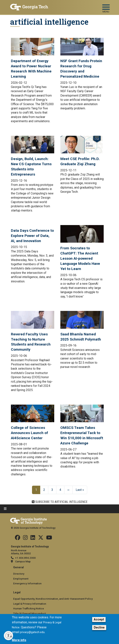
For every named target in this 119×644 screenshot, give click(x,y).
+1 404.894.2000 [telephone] (25, 558)
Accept (99, 619)
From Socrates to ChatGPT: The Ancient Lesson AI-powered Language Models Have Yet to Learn (80, 258)
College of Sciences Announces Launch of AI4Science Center (30, 433)
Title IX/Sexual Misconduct (30, 613)
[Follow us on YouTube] (49, 538)
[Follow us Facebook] (18, 538)
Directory (19, 574)
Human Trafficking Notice (29, 608)
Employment (21, 579)
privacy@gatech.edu (32, 632)
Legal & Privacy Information (30, 604)
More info (19, 640)
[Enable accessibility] (8, 636)
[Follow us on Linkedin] (33, 538)
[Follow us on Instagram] (25, 538)
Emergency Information (27, 583)
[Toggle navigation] (106, 5)
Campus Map (23, 561)
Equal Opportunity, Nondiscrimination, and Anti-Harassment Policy (53, 599)
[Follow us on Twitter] (41, 538)
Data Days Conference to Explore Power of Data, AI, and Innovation (32, 236)
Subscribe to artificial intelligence (61, 502)
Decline (99, 627)
